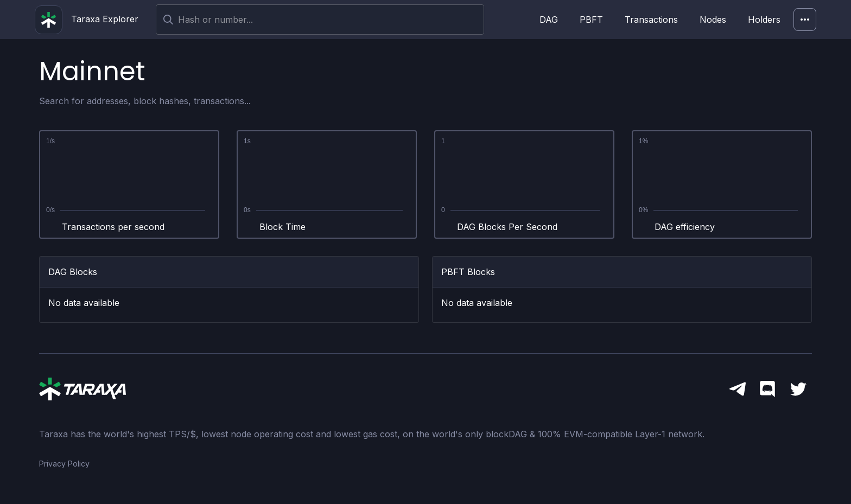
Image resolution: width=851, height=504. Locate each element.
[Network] (805, 20)
